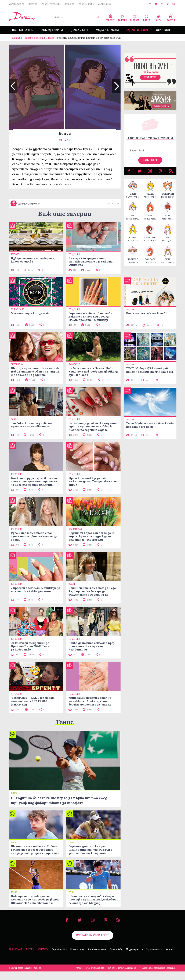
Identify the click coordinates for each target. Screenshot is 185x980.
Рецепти (110, 17)
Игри (159, 17)
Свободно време (52, 30)
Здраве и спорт (137, 30)
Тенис (65, 730)
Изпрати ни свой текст (92, 944)
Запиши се (150, 164)
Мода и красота (107, 30)
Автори (30, 958)
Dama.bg (33, 4)
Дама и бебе (80, 30)
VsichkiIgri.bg (104, 4)
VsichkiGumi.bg (86, 4)
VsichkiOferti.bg (17, 4)
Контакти (43, 958)
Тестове (135, 17)
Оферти (171, 17)
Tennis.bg (70, 4)
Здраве (50, 38)
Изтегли (150, 81)
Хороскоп (163, 30)
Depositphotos (59, 958)
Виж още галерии (65, 222)
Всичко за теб (22, 30)
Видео (147, 17)
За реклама (15, 958)
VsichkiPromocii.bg (51, 4)
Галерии (123, 17)
